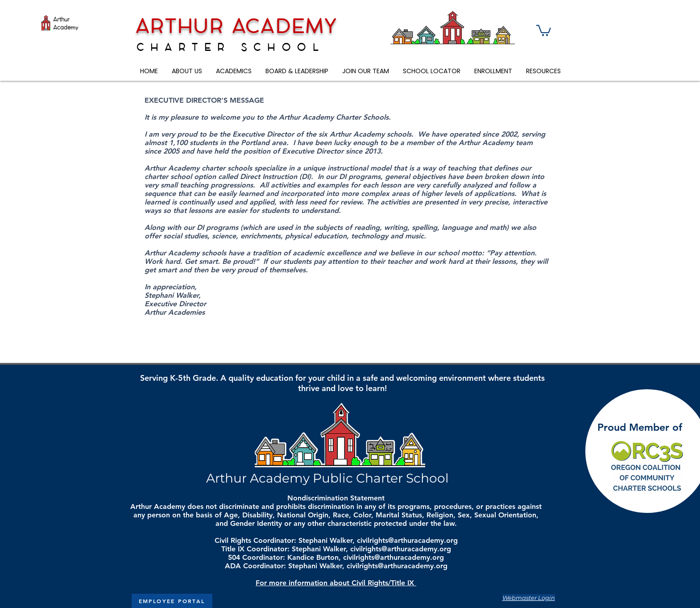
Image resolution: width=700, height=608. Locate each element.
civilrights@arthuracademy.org (407, 540)
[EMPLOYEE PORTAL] (172, 601)
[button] (544, 30)
